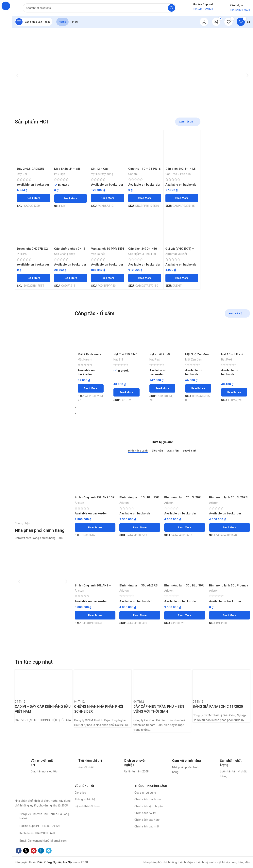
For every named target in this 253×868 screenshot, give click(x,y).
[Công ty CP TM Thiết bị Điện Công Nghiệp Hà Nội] (222, 812)
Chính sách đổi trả (145, 813)
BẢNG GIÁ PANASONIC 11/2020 (218, 706)
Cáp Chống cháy (65, 254)
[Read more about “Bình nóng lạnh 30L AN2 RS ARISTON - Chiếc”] (140, 615)
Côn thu (133, 174)
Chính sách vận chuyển (149, 806)
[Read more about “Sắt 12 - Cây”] (108, 198)
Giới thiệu (80, 793)
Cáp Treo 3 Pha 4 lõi (178, 174)
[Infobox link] (37, 766)
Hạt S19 (118, 360)
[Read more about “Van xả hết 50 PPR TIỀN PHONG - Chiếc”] (108, 278)
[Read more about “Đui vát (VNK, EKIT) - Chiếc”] (182, 278)
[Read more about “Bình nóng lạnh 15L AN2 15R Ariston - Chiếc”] (95, 527)
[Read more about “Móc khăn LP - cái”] (71, 198)
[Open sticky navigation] (34, 22)
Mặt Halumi (85, 360)
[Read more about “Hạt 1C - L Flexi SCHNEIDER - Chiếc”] (234, 392)
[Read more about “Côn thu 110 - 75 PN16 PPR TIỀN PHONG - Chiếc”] (145, 198)
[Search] (99, 8)
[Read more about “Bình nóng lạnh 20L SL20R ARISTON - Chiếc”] (185, 527)
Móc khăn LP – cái (67, 169)
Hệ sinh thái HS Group (88, 806)
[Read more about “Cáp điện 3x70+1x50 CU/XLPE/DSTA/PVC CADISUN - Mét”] (145, 278)
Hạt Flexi (155, 360)
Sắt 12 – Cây (100, 169)
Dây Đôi (22, 174)
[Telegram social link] (49, 851)
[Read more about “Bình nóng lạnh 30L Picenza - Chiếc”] (230, 615)
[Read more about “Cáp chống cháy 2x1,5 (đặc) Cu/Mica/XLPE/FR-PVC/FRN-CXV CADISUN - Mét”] (71, 278)
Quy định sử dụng (145, 793)
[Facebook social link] (19, 851)
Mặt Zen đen (193, 360)
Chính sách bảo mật (147, 826)
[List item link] (43, 816)
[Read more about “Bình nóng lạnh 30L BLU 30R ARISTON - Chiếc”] (185, 615)
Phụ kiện (60, 174)
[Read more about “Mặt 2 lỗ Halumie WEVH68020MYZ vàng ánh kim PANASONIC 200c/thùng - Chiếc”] (91, 388)
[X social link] (26, 851)
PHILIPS (22, 254)
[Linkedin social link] (41, 851)
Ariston (79, 503)
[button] (17, 75)
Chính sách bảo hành (147, 820)
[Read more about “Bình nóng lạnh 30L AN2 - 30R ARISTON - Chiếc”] (95, 615)
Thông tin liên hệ (85, 799)
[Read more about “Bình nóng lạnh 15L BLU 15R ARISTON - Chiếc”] (140, 527)
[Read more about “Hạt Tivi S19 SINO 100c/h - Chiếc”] (126, 392)
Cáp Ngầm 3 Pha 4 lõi (142, 254)
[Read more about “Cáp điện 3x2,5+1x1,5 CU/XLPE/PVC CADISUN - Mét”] (182, 198)
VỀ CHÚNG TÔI (84, 786)
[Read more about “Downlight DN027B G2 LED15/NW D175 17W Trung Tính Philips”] (34, 278)
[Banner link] (43, 363)
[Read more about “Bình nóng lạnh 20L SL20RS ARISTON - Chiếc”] (230, 527)
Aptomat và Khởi (176, 254)
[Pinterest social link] (34, 851)
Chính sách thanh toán (148, 799)
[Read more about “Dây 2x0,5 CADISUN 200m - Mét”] (34, 198)
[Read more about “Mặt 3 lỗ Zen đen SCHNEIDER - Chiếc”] (198, 388)
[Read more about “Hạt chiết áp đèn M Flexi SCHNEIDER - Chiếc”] (162, 388)
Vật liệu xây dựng (102, 174)
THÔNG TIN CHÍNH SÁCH (151, 786)
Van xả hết (98, 254)
